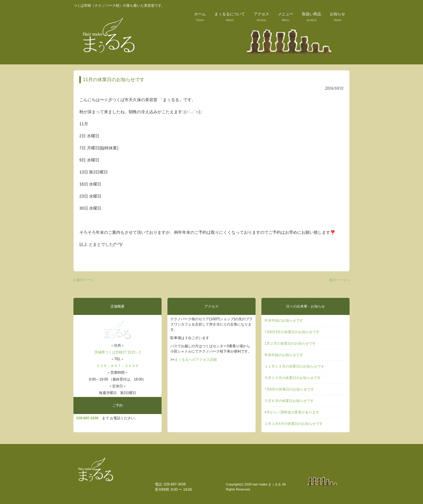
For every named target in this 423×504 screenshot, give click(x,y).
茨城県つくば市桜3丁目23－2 (118, 352)
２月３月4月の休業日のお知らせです (294, 424)
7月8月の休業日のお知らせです (289, 389)
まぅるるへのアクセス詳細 (196, 360)
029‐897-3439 (87, 418)
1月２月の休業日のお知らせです (290, 343)
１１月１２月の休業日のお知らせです (294, 366)
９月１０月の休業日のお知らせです (293, 378)
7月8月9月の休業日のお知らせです (292, 332)
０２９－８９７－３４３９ (117, 366)
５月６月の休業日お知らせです (289, 401)
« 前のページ (84, 280)
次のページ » (339, 280)
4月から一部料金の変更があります (292, 412)
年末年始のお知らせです (284, 321)
